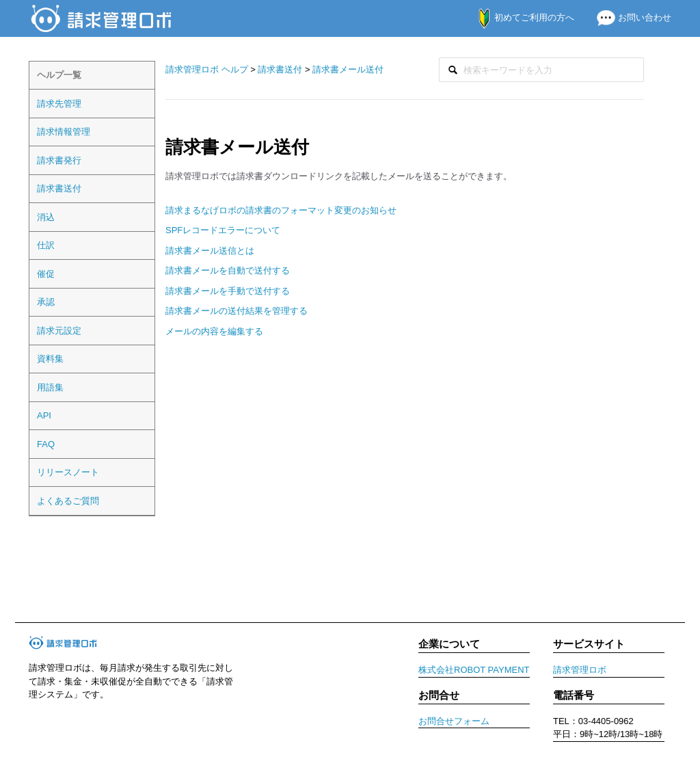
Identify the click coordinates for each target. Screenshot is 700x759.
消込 (46, 217)
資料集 (50, 359)
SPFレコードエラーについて (223, 230)
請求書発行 (59, 160)
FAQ (46, 444)
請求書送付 (59, 188)
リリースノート (68, 472)
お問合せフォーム (454, 721)
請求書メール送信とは (210, 251)
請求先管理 (59, 104)
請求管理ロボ (580, 670)
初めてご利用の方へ (519, 17)
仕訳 (46, 245)
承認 (46, 302)
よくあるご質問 (68, 501)
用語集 (50, 387)
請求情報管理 (64, 132)
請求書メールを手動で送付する (228, 291)
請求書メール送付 (348, 69)
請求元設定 (59, 331)
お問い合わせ (629, 17)
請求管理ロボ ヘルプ (207, 69)
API (44, 415)
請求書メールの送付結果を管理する (237, 311)
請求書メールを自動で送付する (228, 270)
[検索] (541, 70)
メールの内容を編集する (214, 331)
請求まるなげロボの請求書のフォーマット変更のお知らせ (281, 210)
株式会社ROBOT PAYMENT (474, 670)
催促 (46, 274)
